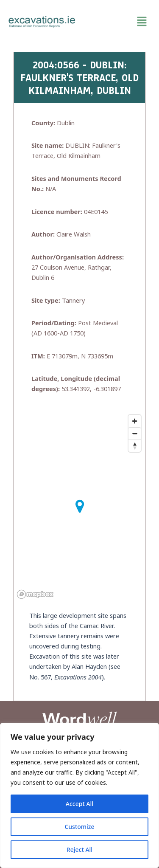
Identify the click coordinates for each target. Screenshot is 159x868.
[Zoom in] (135, 421)
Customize (79, 827)
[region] (79, 795)
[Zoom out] (135, 433)
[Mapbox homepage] (35, 594)
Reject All (79, 850)
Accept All (79, 804)
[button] (117, 22)
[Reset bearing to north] (135, 446)
